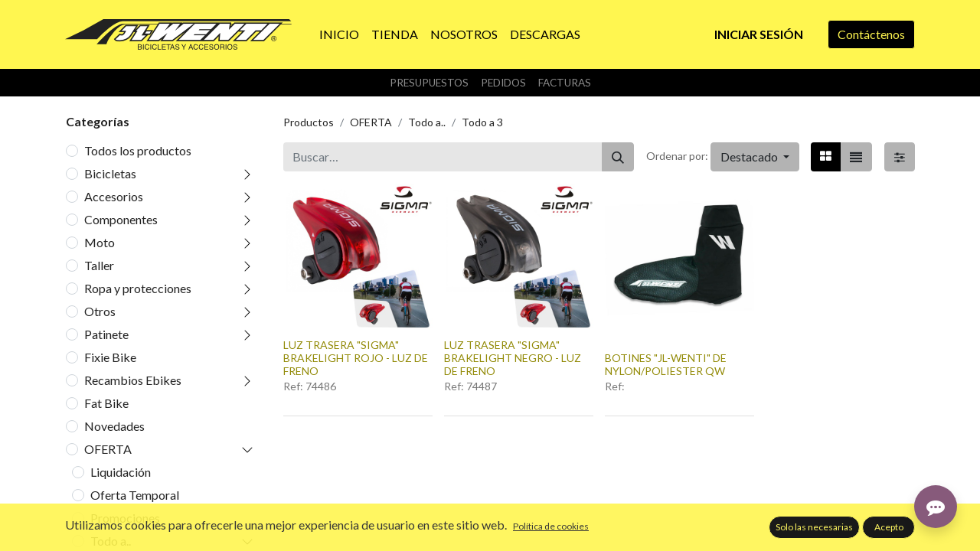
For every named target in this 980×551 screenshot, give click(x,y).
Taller (99, 265)
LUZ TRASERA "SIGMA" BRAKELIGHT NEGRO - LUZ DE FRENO (513, 358)
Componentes (121, 219)
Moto (100, 242)
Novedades (114, 426)
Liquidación (121, 472)
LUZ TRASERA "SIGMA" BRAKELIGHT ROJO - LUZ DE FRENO (356, 358)
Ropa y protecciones (138, 288)
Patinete (106, 334)
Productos (309, 122)
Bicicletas (110, 173)
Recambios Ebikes (133, 380)
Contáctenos (871, 34)
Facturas (565, 83)
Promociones (125, 518)
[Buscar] (618, 157)
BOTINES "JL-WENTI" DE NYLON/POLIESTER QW (666, 364)
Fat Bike (106, 403)
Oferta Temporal (135, 495)
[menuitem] (339, 34)
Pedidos (503, 83)
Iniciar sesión (759, 34)
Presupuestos (429, 83)
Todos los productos (138, 150)
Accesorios (114, 196)
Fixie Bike (110, 357)
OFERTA (108, 449)
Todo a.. (111, 541)
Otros (100, 311)
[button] (755, 157)
